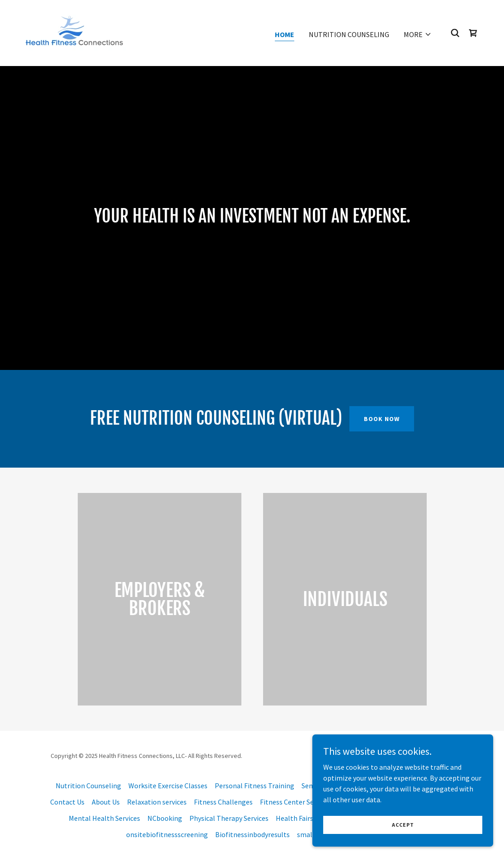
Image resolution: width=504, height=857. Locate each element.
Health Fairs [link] (294, 818)
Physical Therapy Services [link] (229, 818)
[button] (418, 34)
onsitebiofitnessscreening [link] (167, 834)
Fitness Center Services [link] (296, 802)
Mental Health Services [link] (104, 818)
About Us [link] (106, 802)
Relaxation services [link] (157, 802)
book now (382, 419)
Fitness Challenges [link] (223, 802)
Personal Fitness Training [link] (254, 786)
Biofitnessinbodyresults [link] (252, 834)
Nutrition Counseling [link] (349, 34)
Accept (403, 843)
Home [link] (285, 34)
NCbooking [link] (165, 818)
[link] (74, 32)
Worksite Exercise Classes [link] (168, 786)
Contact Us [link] (67, 802)
